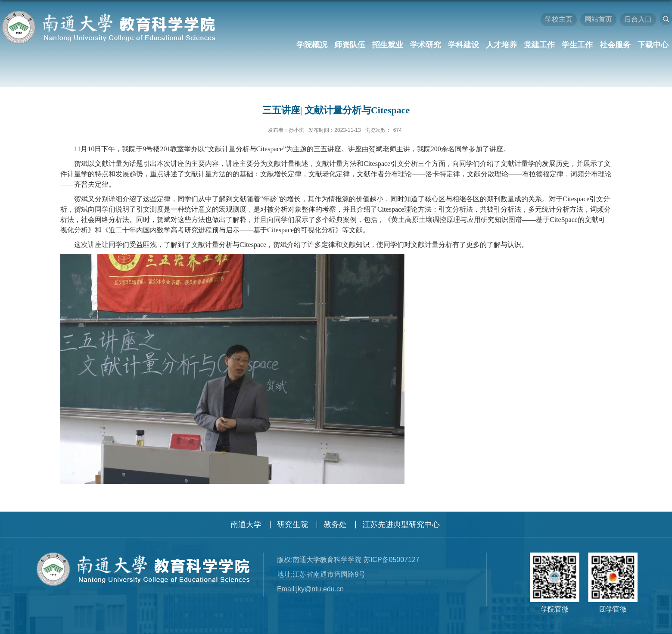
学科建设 (464, 45)
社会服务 (615, 45)
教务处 (335, 525)
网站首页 (598, 19)
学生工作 (577, 45)
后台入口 (638, 19)
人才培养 (501, 45)
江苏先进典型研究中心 (401, 525)
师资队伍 (350, 45)
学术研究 (426, 45)
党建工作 (539, 45)
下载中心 (653, 45)
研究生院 (292, 525)
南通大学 (246, 525)
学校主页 (559, 19)
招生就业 (388, 45)
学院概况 (312, 45)
